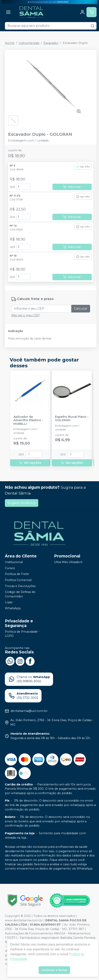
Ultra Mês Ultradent (68, 562)
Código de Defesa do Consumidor (20, 594)
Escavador (51, 43)
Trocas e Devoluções (20, 586)
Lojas (9, 602)
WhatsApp (13, 608)
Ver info (83, 167)
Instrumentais (29, 43)
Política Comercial (18, 580)
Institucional (14, 562)
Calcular (81, 309)
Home (10, 43)
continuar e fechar (54, 970)
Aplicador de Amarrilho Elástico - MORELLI (28, 420)
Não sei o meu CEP (26, 315)
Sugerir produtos (22, 503)
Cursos (10, 568)
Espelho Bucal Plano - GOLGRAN (72, 419)
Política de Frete (17, 574)
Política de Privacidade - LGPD (22, 634)
